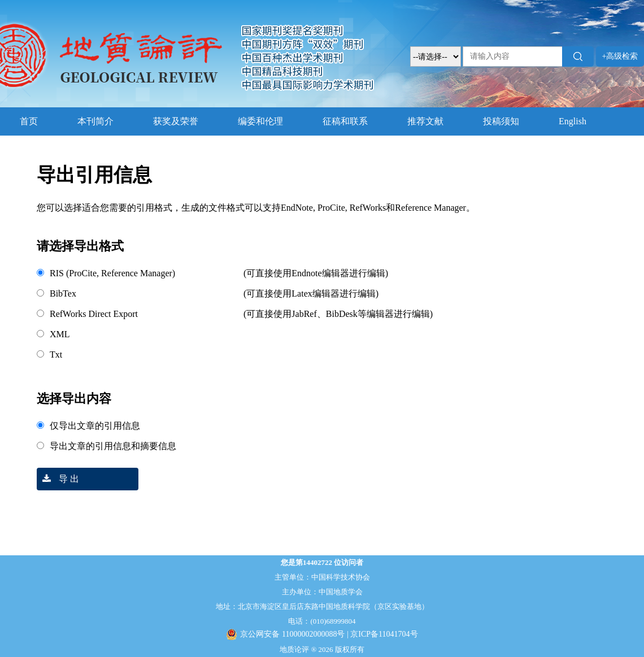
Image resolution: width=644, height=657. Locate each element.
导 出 (58, 479)
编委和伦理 (260, 121)
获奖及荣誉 (176, 121)
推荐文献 (425, 121)
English (573, 121)
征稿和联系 (345, 121)
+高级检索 (620, 56)
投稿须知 (501, 121)
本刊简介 (95, 121)
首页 (29, 121)
